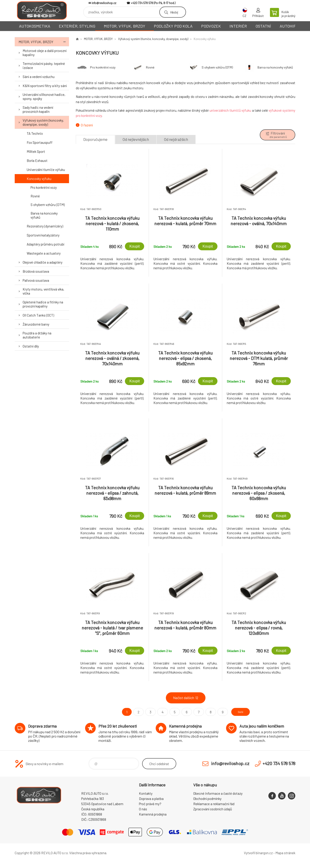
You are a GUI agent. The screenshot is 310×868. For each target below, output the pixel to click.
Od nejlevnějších (136, 139)
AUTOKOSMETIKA (35, 26)
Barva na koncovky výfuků (44, 215)
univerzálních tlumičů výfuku (230, 110)
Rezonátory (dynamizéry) (45, 226)
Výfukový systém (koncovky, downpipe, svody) (43, 122)
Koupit (135, 246)
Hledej (174, 12)
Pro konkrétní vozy (44, 187)
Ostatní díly (31, 346)
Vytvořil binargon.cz (258, 853)
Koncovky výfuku (39, 179)
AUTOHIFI (288, 26)
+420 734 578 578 (142, 3)
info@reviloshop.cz (104, 3)
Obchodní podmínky (207, 799)
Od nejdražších (176, 139)
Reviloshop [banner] (42, 11)
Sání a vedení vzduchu (39, 77)
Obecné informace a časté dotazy (218, 793)
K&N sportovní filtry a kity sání (45, 86)
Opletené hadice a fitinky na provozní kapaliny (43, 304)
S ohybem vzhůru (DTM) (48, 205)
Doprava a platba (151, 799)
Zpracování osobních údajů (213, 809)
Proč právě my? (150, 804)
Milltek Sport (36, 151)
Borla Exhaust (37, 161)
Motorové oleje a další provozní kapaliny (45, 53)
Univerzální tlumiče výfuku (46, 170)
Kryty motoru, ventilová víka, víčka (43, 291)
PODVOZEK (211, 26)
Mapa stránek (285, 853)
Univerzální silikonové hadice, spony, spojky (44, 97)
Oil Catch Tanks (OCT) (38, 315)
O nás (143, 809)
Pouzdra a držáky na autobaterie (37, 335)
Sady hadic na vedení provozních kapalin (38, 109)
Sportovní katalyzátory (43, 235)
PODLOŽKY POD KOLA (173, 26)
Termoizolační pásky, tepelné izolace (44, 66)
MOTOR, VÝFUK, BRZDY (125, 26)
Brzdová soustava (36, 271)
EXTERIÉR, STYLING (77, 26)
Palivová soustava (36, 280)
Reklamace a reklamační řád (214, 804)
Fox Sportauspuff (40, 142)
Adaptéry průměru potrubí (45, 244)
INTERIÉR (238, 26)
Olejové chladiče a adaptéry (43, 262)
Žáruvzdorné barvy (36, 324)
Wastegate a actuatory (44, 253)
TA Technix (35, 133)
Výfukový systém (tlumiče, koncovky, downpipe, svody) (153, 39)
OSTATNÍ (263, 26)
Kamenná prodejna (153, 814)
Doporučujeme (95, 139)
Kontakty (146, 793)
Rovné (35, 196)
